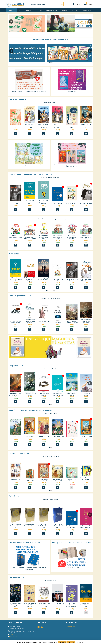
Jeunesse (64, 10)
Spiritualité (28, 10)
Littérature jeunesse (52, 10)
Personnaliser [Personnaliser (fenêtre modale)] (80, 642)
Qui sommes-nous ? (71, 627)
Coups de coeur (87, 10)
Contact (10, 635)
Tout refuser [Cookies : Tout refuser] (71, 642)
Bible (19, 10)
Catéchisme (75, 10)
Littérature (39, 10)
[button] (90, 25)
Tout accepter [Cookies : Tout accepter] (62, 642)
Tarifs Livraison (12, 637)
